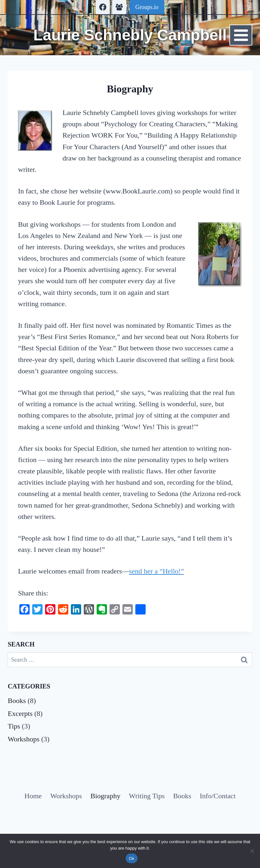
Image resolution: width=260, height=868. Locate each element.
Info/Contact (218, 796)
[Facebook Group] (119, 7)
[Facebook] (103, 7)
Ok (132, 858)
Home (33, 796)
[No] (252, 851)
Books (17, 701)
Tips (14, 726)
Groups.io (147, 7)
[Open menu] (241, 35)
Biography (106, 796)
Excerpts (20, 713)
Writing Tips (147, 796)
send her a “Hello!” (157, 571)
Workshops (24, 739)
